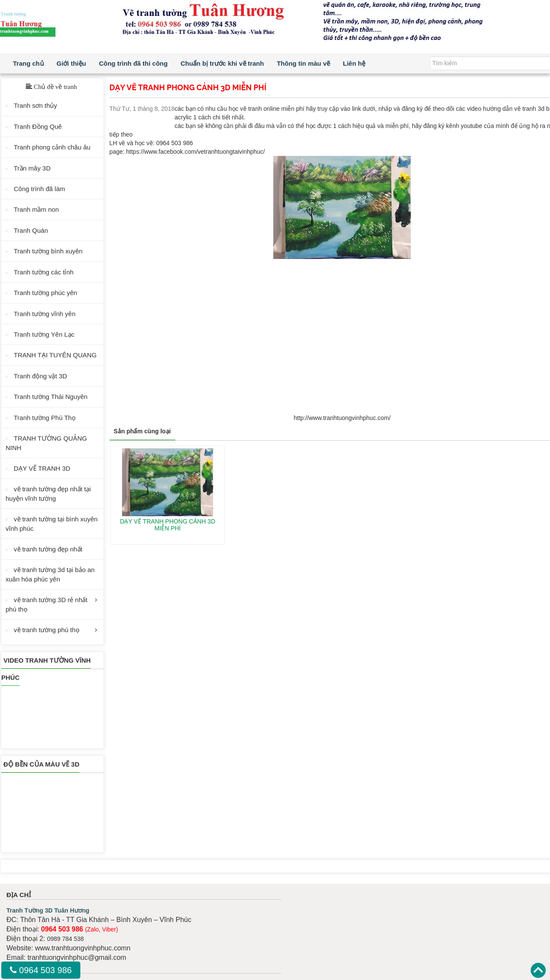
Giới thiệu (72, 63)
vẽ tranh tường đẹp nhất (48, 549)
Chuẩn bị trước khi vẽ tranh (222, 63)
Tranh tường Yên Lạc (44, 334)
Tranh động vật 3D (40, 376)
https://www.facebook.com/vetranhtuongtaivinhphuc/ (196, 152)
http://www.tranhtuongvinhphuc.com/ (342, 418)
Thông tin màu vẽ (303, 63)
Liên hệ (354, 63)
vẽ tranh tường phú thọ (47, 630)
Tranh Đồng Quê (38, 126)
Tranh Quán (31, 230)
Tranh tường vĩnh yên (45, 314)
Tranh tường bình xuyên (48, 251)
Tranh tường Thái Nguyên (51, 397)
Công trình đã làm (39, 189)
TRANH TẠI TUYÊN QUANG (55, 355)
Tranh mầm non (36, 209)
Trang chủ (28, 63)
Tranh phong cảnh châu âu (52, 147)
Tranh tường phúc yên (46, 293)
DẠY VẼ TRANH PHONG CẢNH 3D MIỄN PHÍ (168, 525)
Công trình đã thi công (133, 63)
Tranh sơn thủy (35, 105)
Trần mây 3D (32, 168)
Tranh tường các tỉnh (44, 272)
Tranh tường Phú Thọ (45, 418)
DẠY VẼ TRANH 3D (42, 468)
